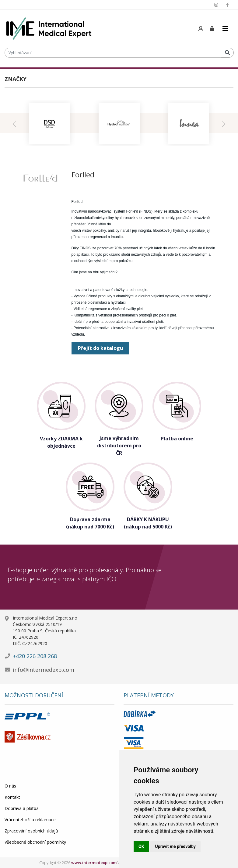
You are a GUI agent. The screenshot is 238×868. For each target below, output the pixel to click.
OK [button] (141, 846)
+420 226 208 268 (35, 656)
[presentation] (14, 123)
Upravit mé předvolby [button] (175, 846)
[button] (201, 29)
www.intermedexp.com (94, 863)
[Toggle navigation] (225, 29)
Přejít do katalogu (100, 348)
